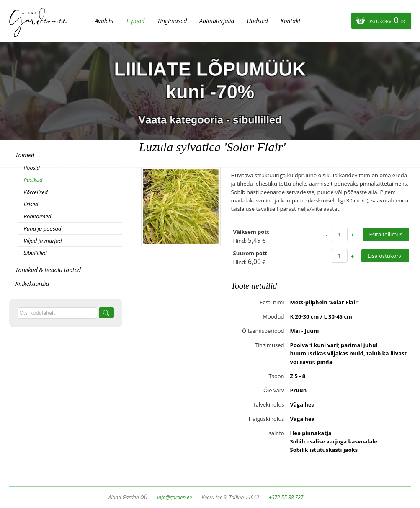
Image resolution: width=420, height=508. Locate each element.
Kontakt (291, 21)
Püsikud (33, 180)
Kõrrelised (36, 192)
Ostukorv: (386, 20)
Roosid (32, 168)
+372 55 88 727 (286, 497)
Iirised (31, 204)
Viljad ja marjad (43, 241)
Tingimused (172, 21)
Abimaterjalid (217, 21)
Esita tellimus (386, 234)
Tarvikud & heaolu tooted (48, 270)
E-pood (136, 21)
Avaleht (104, 21)
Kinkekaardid (32, 284)
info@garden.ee (174, 497)
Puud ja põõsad (43, 228)
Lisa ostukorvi (385, 256)
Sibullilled (35, 253)
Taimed (25, 155)
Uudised (258, 21)
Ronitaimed (38, 216)
